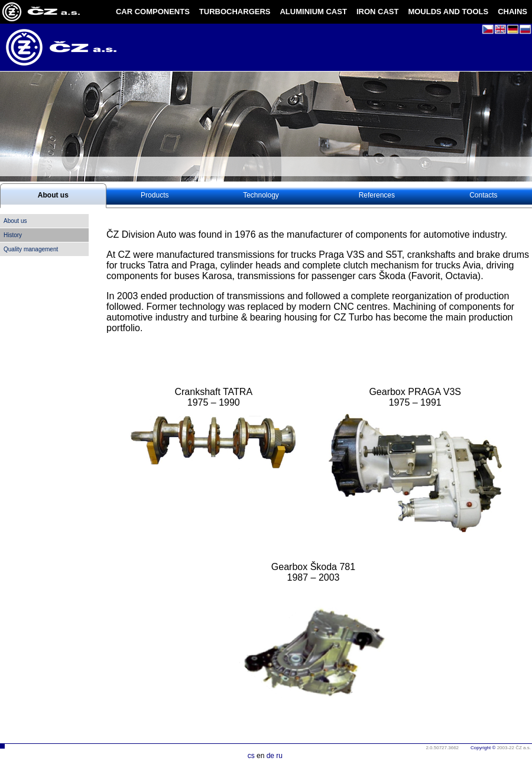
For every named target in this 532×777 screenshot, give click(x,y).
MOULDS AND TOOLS (448, 12)
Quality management (31, 249)
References (377, 195)
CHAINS (512, 12)
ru (279, 756)
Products (155, 195)
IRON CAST (378, 12)
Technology (261, 195)
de (270, 756)
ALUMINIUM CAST (313, 12)
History (13, 235)
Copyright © (483, 748)
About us (53, 195)
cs (251, 756)
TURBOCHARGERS (235, 12)
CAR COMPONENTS (153, 12)
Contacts (483, 195)
